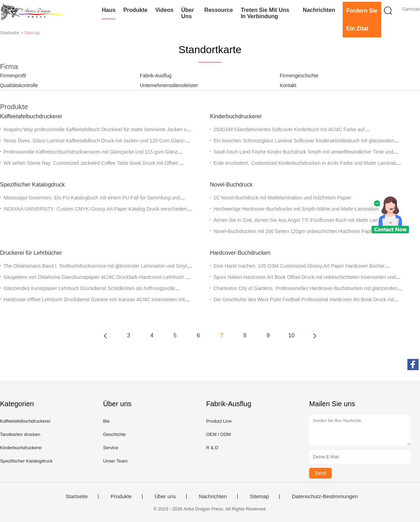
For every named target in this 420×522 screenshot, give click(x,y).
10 (292, 335)
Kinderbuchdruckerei (236, 116)
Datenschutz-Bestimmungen (325, 496)
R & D (212, 448)
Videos (164, 10)
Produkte (135, 10)
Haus (109, 10)
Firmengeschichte (299, 76)
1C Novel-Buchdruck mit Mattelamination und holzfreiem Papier (282, 198)
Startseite (76, 496)
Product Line (219, 421)
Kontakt (288, 85)
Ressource (219, 10)
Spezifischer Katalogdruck (32, 185)
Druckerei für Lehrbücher (31, 253)
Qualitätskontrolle (19, 85)
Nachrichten (319, 10)
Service (110, 448)
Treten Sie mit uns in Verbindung (265, 13)
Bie (106, 421)
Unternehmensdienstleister (169, 85)
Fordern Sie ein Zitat (362, 20)
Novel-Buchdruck (231, 185)
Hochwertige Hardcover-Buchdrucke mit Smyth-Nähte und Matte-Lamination (296, 209)
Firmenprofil (13, 76)
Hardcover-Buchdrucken (240, 253)
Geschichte (114, 434)
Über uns (188, 13)
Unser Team (115, 461)
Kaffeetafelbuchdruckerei (31, 116)
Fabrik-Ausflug (156, 76)
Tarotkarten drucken (20, 434)
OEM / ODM (219, 434)
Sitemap (260, 496)
